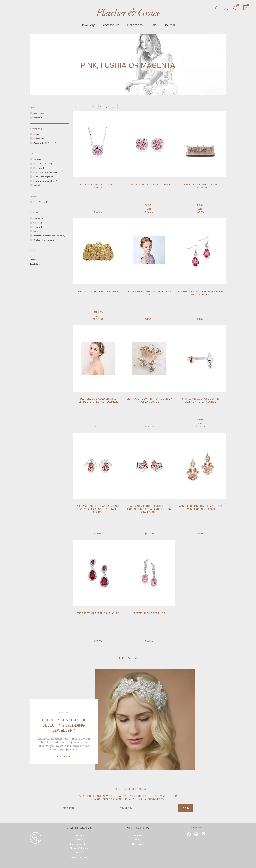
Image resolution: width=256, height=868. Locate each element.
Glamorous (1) (39, 113)
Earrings (137, 840)
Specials (37, 260)
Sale (153, 25)
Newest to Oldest (89, 107)
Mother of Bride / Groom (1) (45, 143)
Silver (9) (40, 160)
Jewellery (88, 25)
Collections (135, 25)
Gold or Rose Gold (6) (44, 164)
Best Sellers (38, 265)
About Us (79, 836)
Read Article (64, 757)
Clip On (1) (40, 223)
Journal (170, 25)
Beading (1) (41, 219)
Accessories (111, 25)
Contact (79, 840)
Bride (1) (37, 134)
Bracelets (137, 836)
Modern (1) (38, 118)
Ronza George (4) (43, 202)
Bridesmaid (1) (39, 139)
